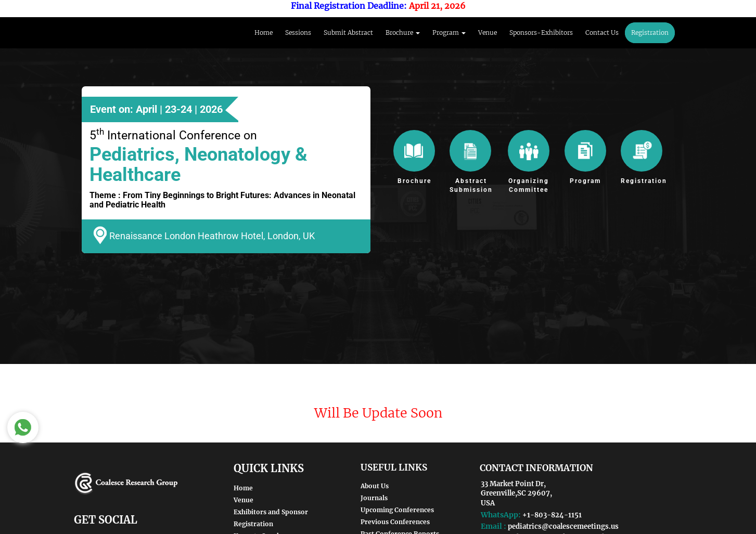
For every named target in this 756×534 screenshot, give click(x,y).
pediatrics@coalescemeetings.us (563, 526)
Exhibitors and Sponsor (271, 512)
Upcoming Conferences (397, 510)
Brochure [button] (403, 32)
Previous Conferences (395, 522)
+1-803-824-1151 (552, 515)
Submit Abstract (348, 32)
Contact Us (602, 32)
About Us (375, 486)
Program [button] (449, 32)
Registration (650, 32)
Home (264, 32)
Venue (488, 32)
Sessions (298, 32)
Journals (374, 498)
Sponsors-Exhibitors (541, 32)
